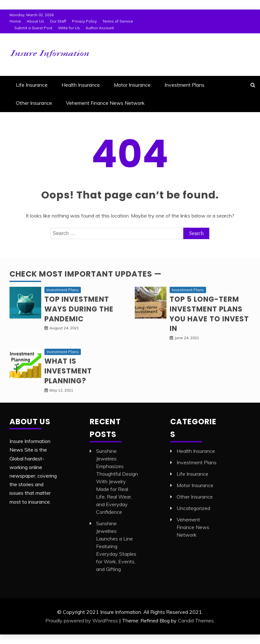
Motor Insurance (132, 85)
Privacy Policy (84, 21)
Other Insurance (34, 103)
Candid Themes (196, 621)
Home (15, 21)
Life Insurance (32, 85)
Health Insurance (81, 85)
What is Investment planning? (68, 371)
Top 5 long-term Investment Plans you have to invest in (209, 314)
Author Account (100, 28)
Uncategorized (193, 508)
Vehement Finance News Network (105, 103)
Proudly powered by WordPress (82, 621)
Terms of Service (118, 21)
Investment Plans (185, 85)
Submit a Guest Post (33, 28)
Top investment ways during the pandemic (79, 309)
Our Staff (58, 21)
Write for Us (69, 28)
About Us (35, 21)
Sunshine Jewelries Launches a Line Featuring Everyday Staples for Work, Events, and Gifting (116, 546)
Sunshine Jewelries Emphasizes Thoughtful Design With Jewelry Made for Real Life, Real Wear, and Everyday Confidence (117, 481)
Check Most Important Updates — (86, 274)
